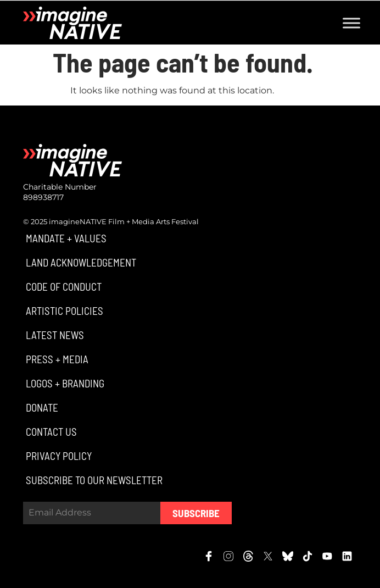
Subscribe (196, 513)
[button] (65, 238)
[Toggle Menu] (351, 23)
